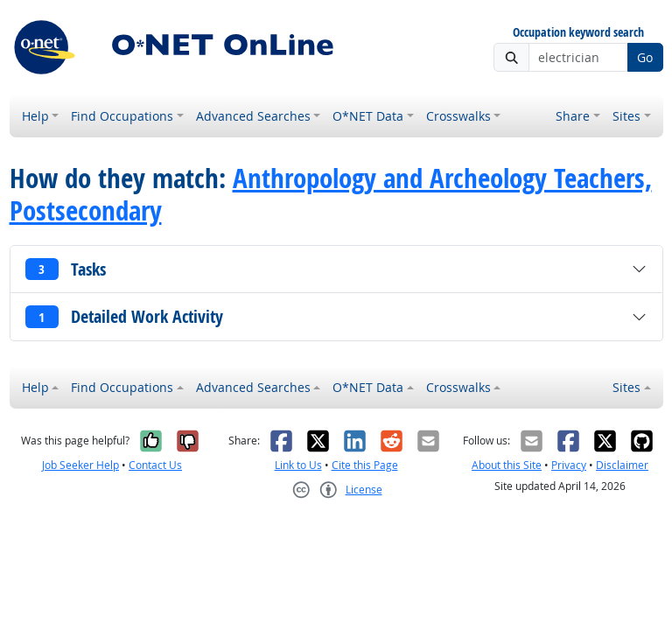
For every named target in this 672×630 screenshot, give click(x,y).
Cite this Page (365, 465)
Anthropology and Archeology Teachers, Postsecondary (331, 194)
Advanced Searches (253, 116)
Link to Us (298, 465)
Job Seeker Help (80, 465)
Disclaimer (622, 465)
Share (573, 116)
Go (645, 57)
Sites (626, 116)
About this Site (507, 465)
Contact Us (155, 465)
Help (35, 116)
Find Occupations (122, 116)
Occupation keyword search (578, 33)
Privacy (569, 465)
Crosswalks (458, 116)
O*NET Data (368, 116)
